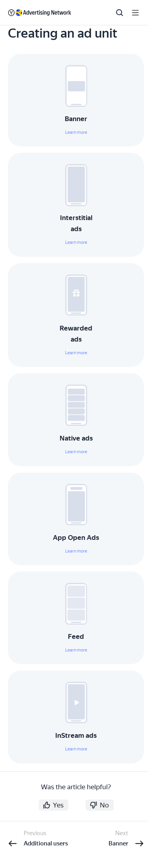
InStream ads (76, 735)
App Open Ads (76, 538)
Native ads (76, 438)
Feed (76, 636)
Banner (76, 119)
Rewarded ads (76, 334)
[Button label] (135, 13)
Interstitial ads (76, 223)
